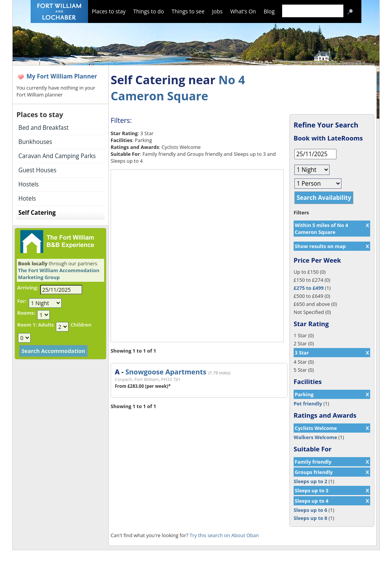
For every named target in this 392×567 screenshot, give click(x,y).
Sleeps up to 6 (310, 510)
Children (81, 325)
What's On (243, 11)
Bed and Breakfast (43, 128)
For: (22, 301)
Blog (269, 11)
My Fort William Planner (62, 76)
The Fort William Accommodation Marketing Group (59, 274)
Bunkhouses (35, 142)
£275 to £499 (309, 288)
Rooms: (26, 313)
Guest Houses (37, 170)
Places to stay (109, 11)
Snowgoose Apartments (166, 372)
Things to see (188, 11)
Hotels (27, 199)
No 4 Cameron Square (178, 88)
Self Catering (37, 213)
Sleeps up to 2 (310, 481)
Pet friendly (308, 404)
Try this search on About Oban (224, 535)
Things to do (149, 11)
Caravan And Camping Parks (57, 156)
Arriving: (28, 288)
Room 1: (27, 325)
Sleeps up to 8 (310, 518)
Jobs (217, 11)
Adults (46, 325)
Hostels (29, 184)
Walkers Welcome (315, 437)
